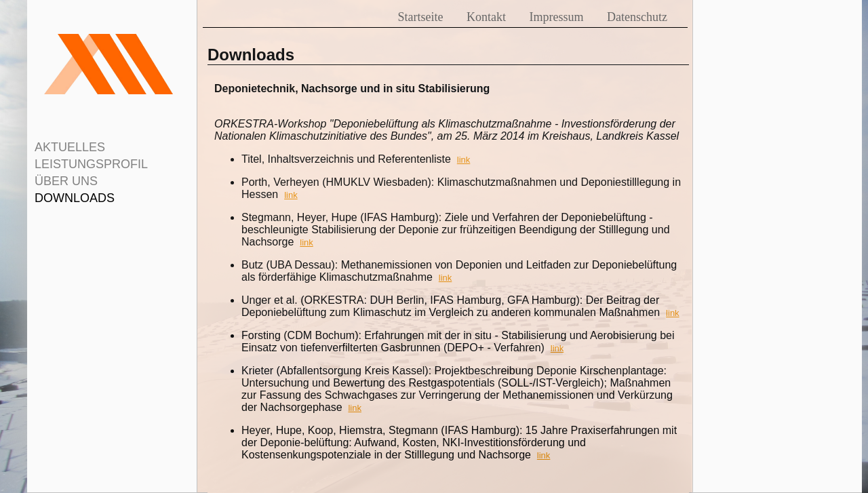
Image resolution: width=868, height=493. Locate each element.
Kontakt (486, 17)
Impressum (557, 17)
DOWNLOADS (75, 198)
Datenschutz (637, 17)
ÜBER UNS (66, 181)
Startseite (421, 17)
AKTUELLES (70, 147)
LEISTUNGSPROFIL (91, 164)
